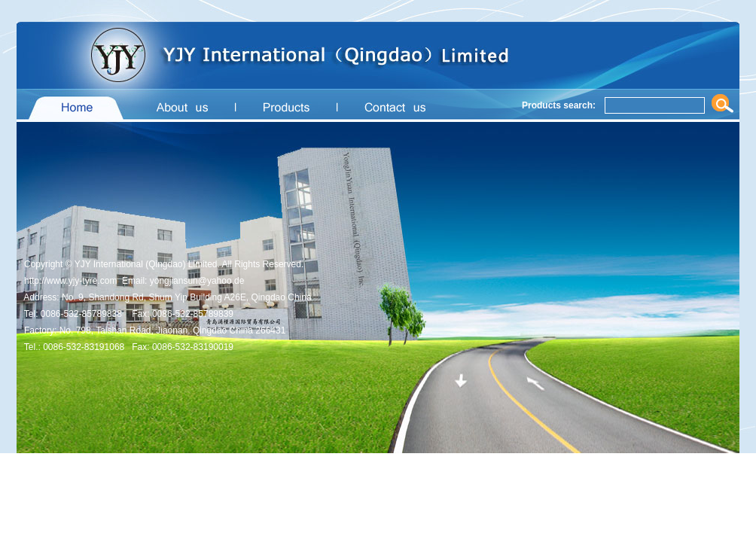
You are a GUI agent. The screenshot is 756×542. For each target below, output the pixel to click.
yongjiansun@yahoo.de (197, 281)
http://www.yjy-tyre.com (70, 281)
